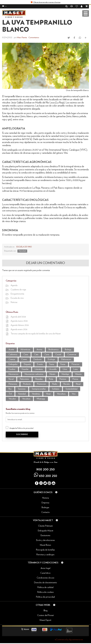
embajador (13, 364)
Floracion (76, 364)
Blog (46, 610)
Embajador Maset (46, 531)
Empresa (45, 503)
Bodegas (45, 507)
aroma (39, 349)
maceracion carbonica (34, 374)
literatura (39, 369)
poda (51, 379)
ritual (78, 384)
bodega (68, 349)
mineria (78, 374)
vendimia (36, 394)
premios (63, 379)
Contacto (45, 512)
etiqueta (27, 364)
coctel (58, 354)
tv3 (10, 394)
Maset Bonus (45, 545)
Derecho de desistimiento (45, 582)
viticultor (12, 399)
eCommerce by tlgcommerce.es (69, 639)
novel (11, 379)
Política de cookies (45, 592)
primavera (13, 384)
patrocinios (24, 379)
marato (52, 374)
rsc (10, 389)
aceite (11, 349)
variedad (22, 251)
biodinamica (53, 349)
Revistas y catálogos (45, 554)
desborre (38, 359)
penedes (39, 379)
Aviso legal (45, 568)
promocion (42, 384)
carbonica (13, 354)
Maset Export (45, 620)
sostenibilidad (72, 389)
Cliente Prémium (45, 526)
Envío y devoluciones (46, 540)
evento (40, 364)
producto (27, 384)
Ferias (63, 364)
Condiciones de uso (46, 578)
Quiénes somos (45, 492)
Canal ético (45, 573)
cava (47, 354)
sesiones (22, 389)
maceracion (13, 374)
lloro (65, 369)
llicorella (53, 369)
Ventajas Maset (45, 520)
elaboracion (66, 359)
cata (36, 354)
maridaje (65, 374)
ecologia (51, 359)
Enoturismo (46, 535)
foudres (12, 369)
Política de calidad (45, 587)
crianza (12, 359)
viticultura (26, 399)
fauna (52, 364)
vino (74, 394)
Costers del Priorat (45, 615)
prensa (75, 379)
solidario (56, 389)
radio (55, 384)
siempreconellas (39, 389)
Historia (46, 498)
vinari (48, 394)
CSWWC (24, 359)
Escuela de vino (24, 247)
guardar (25, 369)
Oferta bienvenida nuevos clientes (47, 2)
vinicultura (61, 394)
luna (76, 369)
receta (67, 384)
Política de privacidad (25, 428)
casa (26, 354)
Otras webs (45, 605)
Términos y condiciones (45, 562)
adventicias (25, 349)
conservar (72, 354)
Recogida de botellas (45, 550)
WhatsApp (41, 399)
